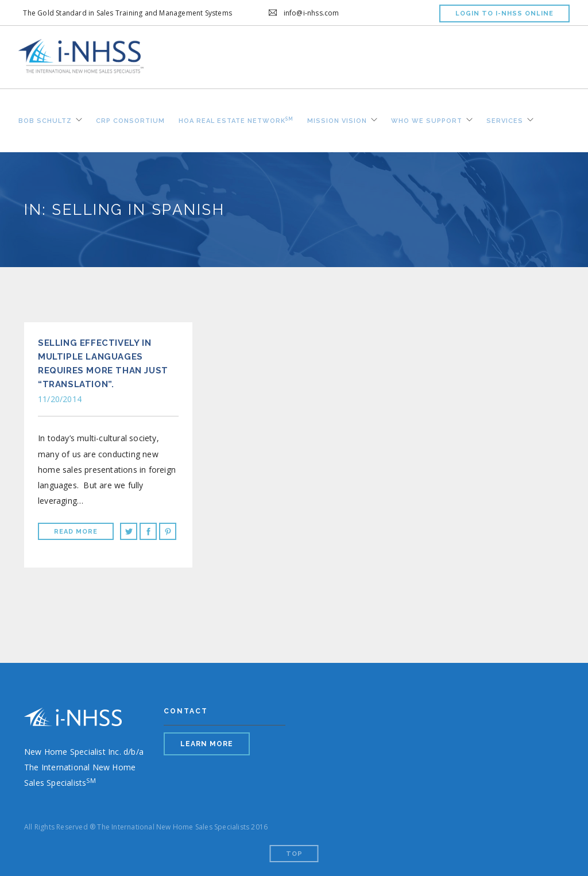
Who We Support (427, 119)
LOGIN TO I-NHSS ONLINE (504, 13)
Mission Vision (337, 119)
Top (294, 854)
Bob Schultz (45, 119)
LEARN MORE (207, 744)
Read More (76, 532)
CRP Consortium (130, 119)
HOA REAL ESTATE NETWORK (236, 119)
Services (505, 119)
